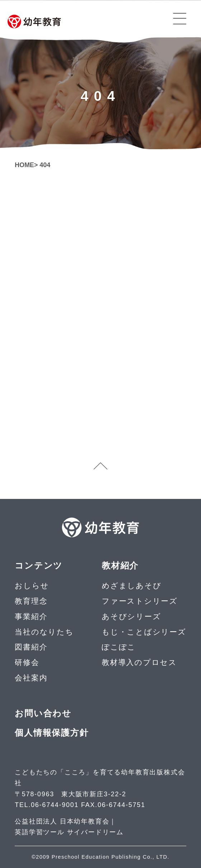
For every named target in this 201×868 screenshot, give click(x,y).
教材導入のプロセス (139, 662)
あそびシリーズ (131, 616)
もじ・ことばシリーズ (144, 632)
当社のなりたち (44, 632)
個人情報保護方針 (52, 733)
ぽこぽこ (119, 647)
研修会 (27, 662)
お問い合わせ (43, 713)
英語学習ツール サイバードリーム (69, 832)
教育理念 (31, 601)
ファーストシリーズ (140, 601)
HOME (24, 165)
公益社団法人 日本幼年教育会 (62, 821)
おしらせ (32, 586)
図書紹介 (31, 647)
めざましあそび (131, 586)
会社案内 (31, 678)
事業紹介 (31, 616)
